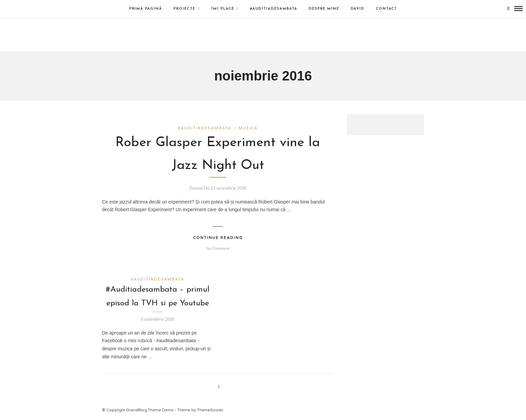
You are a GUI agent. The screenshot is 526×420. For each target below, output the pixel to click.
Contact (386, 9)
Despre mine (324, 9)
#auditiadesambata (274, 9)
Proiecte (184, 9)
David (357, 9)
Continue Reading (218, 238)
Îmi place (223, 9)
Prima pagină (146, 9)
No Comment (218, 248)
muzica (248, 128)
